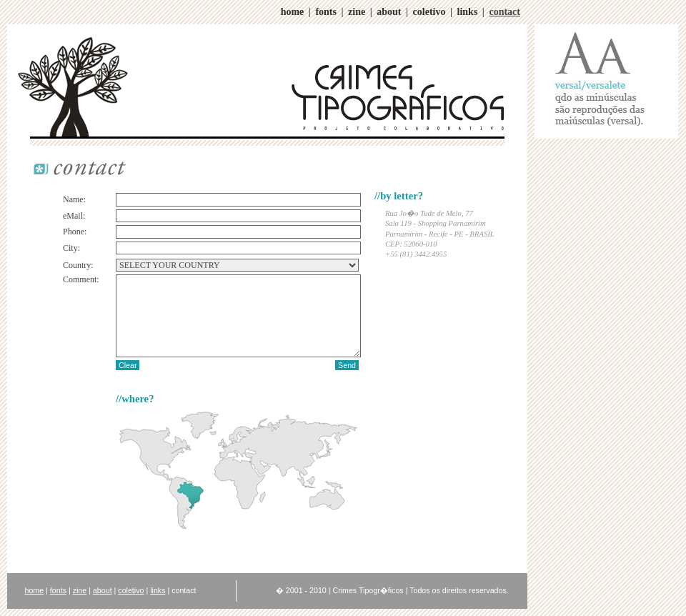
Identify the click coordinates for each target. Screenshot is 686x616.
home (293, 12)
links (468, 12)
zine (357, 12)
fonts (326, 12)
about (389, 12)
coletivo (429, 12)
